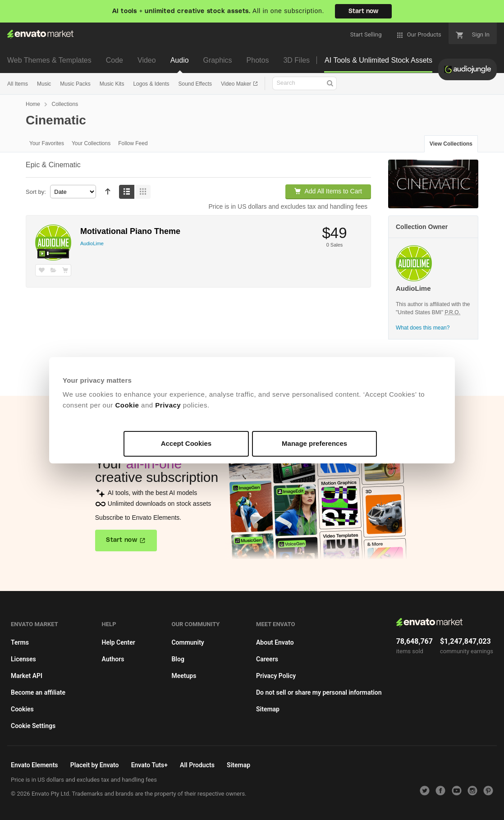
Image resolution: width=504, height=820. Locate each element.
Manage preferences (314, 443)
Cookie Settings (33, 726)
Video (147, 60)
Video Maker (237, 84)
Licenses (23, 659)
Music (44, 84)
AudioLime (92, 243)
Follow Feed (133, 143)
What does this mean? (423, 328)
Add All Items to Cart (328, 191)
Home (33, 104)
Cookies (22, 709)
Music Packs (75, 84)
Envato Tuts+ (149, 765)
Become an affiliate (38, 692)
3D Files (296, 60)
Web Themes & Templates (49, 60)
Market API (27, 676)
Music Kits (112, 84)
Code (115, 60)
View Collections (451, 144)
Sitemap (268, 709)
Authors (113, 659)
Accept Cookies (186, 443)
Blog (178, 659)
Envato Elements (34, 765)
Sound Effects (195, 84)
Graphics (218, 60)
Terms (20, 642)
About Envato (275, 642)
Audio (180, 60)
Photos (258, 60)
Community (188, 642)
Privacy (168, 405)
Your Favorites (47, 143)
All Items (18, 84)
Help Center (119, 642)
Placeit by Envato (95, 765)
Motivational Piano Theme (130, 231)
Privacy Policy (276, 676)
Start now (363, 11)
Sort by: (36, 192)
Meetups (184, 676)
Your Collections (91, 143)
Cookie (127, 405)
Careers (267, 659)
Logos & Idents (151, 84)
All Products (197, 765)
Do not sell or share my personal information (319, 692)
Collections (65, 104)
